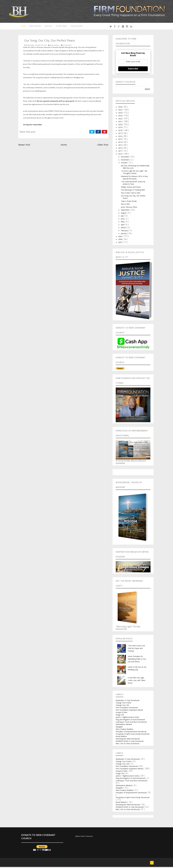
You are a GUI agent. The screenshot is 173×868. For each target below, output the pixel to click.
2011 (120, 152)
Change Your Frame (123, 704)
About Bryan (34, 27)
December (125, 158)
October (124, 164)
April (123, 226)
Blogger (95, 837)
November (125, 161)
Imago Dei (120, 716)
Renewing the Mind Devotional (128, 740)
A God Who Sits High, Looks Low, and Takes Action (137, 681)
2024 (120, 114)
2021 (120, 123)
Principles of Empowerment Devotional (131, 733)
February (125, 232)
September (125, 211)
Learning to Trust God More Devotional (131, 723)
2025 (120, 111)
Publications (78, 27)
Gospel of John (121, 713)
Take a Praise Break (129, 202)
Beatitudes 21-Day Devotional (127, 701)
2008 (120, 240)
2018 (120, 131)
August (124, 214)
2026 (120, 108)
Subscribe (133, 70)
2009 (120, 237)
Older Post (103, 146)
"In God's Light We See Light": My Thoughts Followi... (134, 173)
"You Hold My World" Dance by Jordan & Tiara (133, 184)
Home (22, 27)
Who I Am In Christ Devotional (127, 745)
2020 (120, 126)
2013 (120, 146)
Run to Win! (125, 205)
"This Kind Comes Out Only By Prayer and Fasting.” (136, 649)
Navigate (119, 728)
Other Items (62, 27)
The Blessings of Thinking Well (133, 191)
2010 (120, 155)
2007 (120, 243)
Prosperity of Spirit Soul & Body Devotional (133, 735)
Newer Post (24, 146)
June (123, 220)
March (124, 229)
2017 (120, 134)
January (124, 235)
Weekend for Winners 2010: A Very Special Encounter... (134, 179)
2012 (120, 149)
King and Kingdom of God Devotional (130, 721)
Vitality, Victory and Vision (131, 188)
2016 (120, 137)
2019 (120, 129)
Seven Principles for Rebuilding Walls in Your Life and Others (137, 660)
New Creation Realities (125, 730)
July (122, 217)
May (123, 223)
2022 (120, 120)
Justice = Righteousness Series (127, 718)
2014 (120, 143)
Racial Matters (121, 737)
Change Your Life (122, 706)
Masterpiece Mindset (124, 725)
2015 (120, 140)
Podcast (48, 27)
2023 (120, 117)
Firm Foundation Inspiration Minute (129, 711)
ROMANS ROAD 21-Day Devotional (130, 742)
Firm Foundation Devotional (127, 709)
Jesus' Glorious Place (129, 208)
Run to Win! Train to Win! (131, 194)
